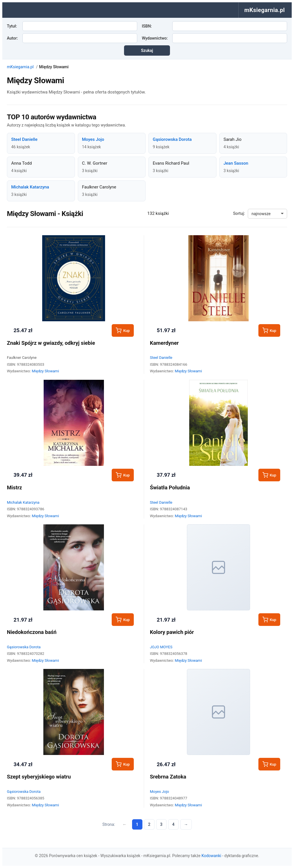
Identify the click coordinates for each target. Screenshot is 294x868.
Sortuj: (239, 213)
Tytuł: (12, 26)
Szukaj (147, 50)
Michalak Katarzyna (30, 187)
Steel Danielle (24, 139)
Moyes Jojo (93, 139)
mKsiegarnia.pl (20, 67)
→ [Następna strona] (186, 824)
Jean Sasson (236, 163)
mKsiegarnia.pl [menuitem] (265, 10)
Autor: (12, 38)
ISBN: (147, 26)
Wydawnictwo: (155, 38)
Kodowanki (211, 856)
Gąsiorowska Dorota (172, 139)
